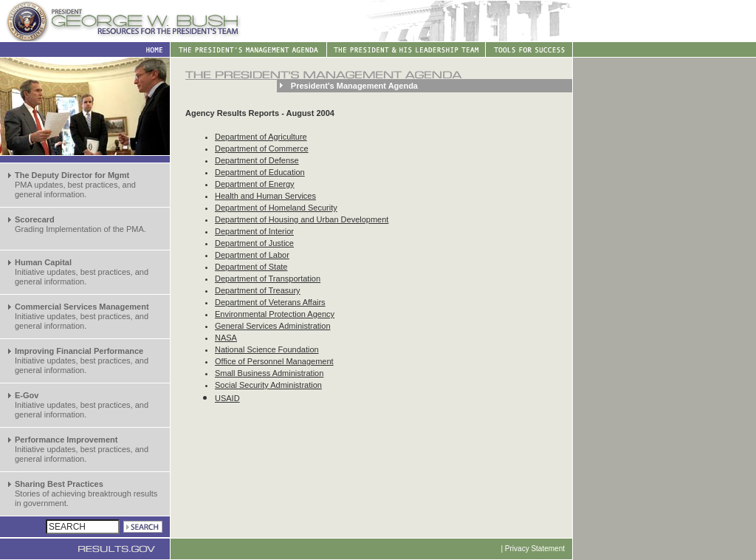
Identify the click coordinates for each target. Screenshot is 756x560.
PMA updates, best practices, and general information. (75, 185)
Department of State (251, 267)
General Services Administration (273, 326)
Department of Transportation (268, 279)
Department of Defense (257, 160)
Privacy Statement (535, 549)
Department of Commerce (262, 148)
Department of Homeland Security (276, 208)
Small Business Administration (269, 373)
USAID (227, 398)
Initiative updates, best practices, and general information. (82, 272)
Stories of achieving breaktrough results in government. (86, 494)
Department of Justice (254, 243)
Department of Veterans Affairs (270, 302)
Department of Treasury (258, 290)
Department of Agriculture (261, 137)
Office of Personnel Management (274, 361)
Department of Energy (255, 184)
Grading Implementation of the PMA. (80, 224)
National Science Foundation (267, 349)
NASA (226, 338)
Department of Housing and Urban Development (302, 219)
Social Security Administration (268, 385)
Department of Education (260, 172)
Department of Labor (252, 255)
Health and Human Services (265, 196)
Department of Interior (254, 231)
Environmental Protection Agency (275, 314)
